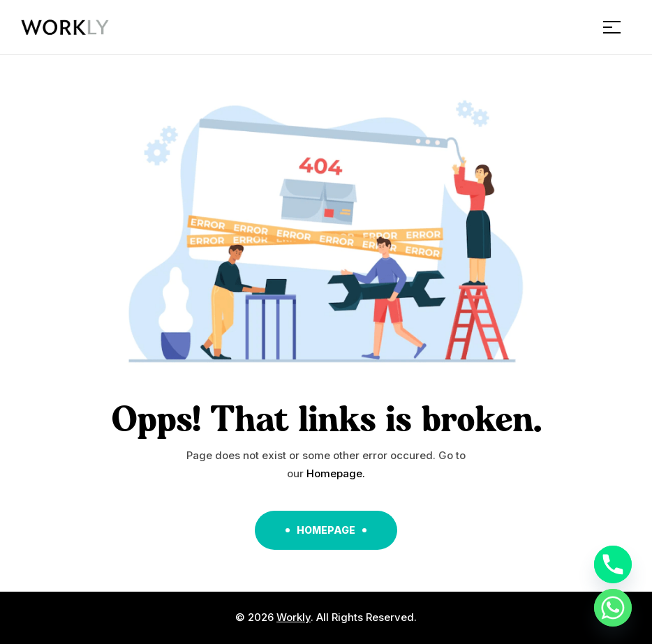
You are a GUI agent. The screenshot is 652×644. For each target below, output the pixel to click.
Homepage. (336, 473)
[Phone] (613, 564)
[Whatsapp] (613, 608)
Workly (294, 617)
